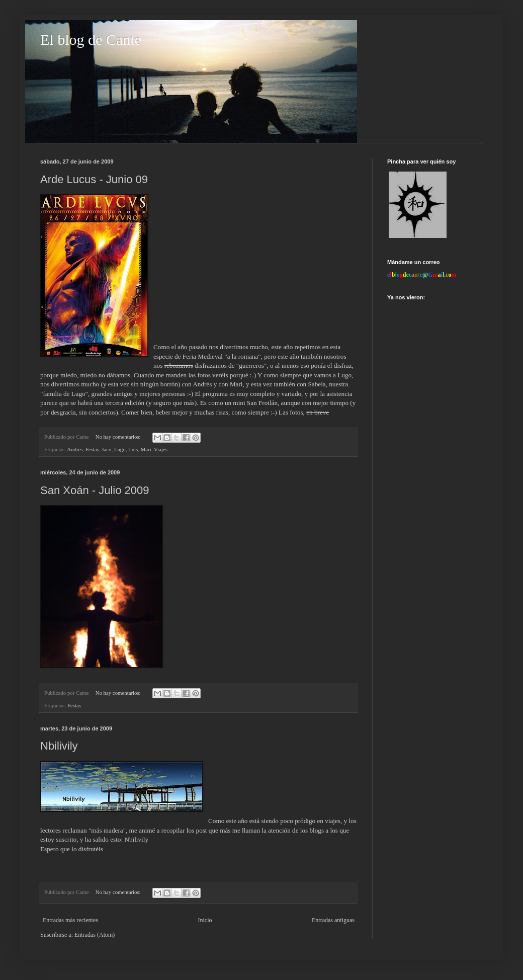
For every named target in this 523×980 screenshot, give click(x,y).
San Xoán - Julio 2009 (95, 490)
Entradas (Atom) (95, 935)
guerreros (251, 365)
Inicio (205, 920)
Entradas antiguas (333, 920)
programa (215, 394)
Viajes (161, 449)
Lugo (120, 449)
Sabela (317, 384)
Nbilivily (59, 746)
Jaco (106, 449)
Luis (133, 449)
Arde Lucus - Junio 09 (94, 179)
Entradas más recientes (70, 920)
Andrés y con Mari (217, 384)
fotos (296, 412)
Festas (92, 449)
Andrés (75, 449)
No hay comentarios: (119, 437)
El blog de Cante (91, 39)
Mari (146, 449)
